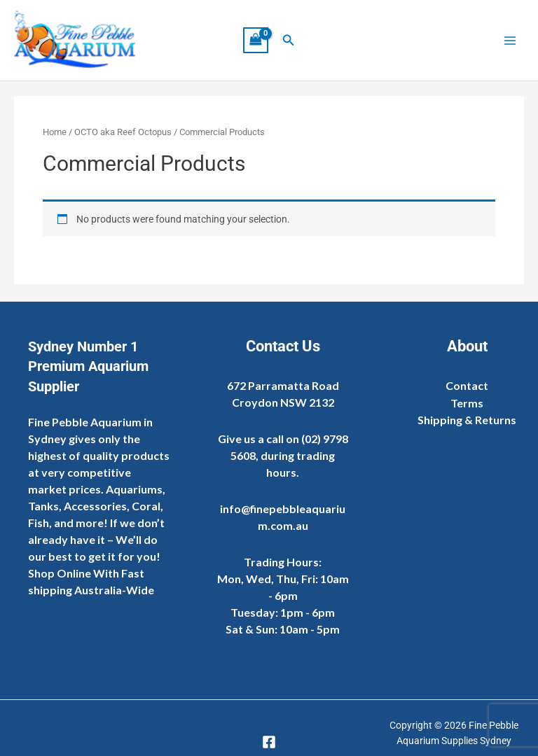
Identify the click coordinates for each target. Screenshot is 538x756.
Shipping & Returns (467, 420)
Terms (467, 403)
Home (55, 133)
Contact (467, 385)
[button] (289, 41)
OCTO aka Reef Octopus (123, 133)
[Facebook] (269, 742)
